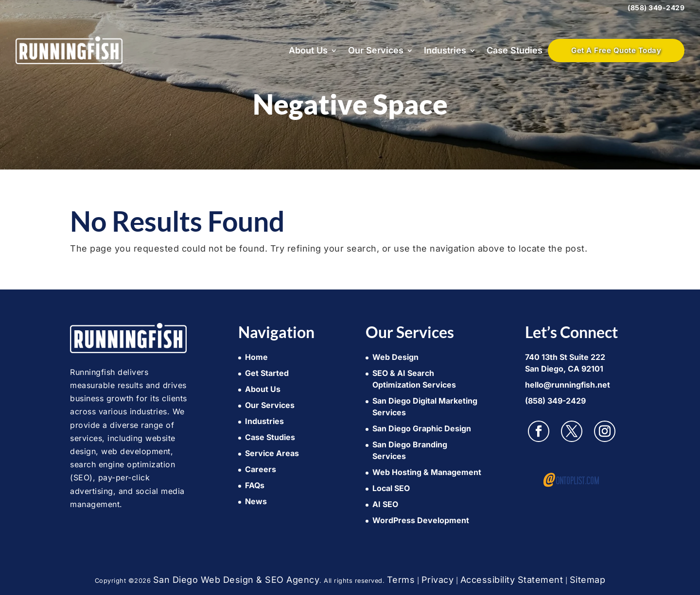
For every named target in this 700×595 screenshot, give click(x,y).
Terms (401, 580)
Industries (445, 50)
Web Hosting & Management (427, 472)
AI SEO (385, 504)
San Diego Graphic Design (422, 428)
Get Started (267, 373)
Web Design (395, 357)
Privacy (438, 580)
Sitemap (588, 580)
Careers (261, 469)
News (256, 501)
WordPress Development (421, 520)
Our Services (376, 50)
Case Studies (515, 50)
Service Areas (272, 453)
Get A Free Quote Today (616, 50)
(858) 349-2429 (656, 8)
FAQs (255, 485)
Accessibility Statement (512, 580)
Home (256, 357)
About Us (308, 50)
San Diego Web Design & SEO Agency (236, 580)
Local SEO (391, 488)
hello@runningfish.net (568, 385)
